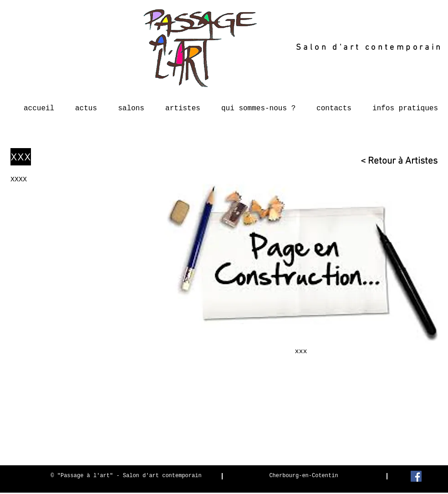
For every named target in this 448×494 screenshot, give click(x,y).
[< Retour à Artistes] (395, 161)
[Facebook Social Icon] (416, 476)
